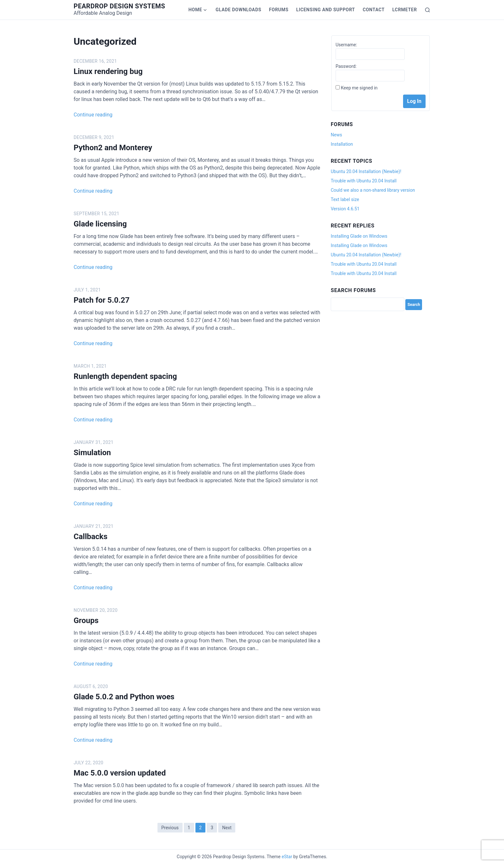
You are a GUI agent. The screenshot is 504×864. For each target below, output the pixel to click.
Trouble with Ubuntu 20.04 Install (364, 181)
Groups (86, 620)
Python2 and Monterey (113, 148)
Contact (373, 10)
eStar (287, 857)
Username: (346, 45)
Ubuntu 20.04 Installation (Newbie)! (366, 171)
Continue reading (93, 115)
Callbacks (90, 537)
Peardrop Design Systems (119, 6)
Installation (342, 144)
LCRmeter (405, 10)
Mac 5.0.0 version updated (120, 773)
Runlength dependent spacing (125, 376)
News (336, 135)
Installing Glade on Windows (359, 236)
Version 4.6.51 (345, 209)
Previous (170, 828)
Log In (414, 101)
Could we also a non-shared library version (373, 190)
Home (195, 10)
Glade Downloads (239, 10)
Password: (346, 66)
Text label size (345, 199)
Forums (279, 10)
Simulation (92, 453)
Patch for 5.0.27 (102, 300)
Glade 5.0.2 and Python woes (124, 697)
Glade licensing (100, 224)
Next (227, 828)
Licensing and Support (325, 10)
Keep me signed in (359, 88)
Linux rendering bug (108, 71)
